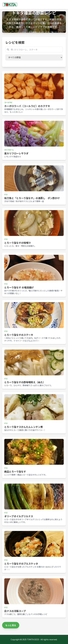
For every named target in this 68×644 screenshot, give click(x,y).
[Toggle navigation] (64, 5)
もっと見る (11, 625)
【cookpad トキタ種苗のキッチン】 (32, 32)
